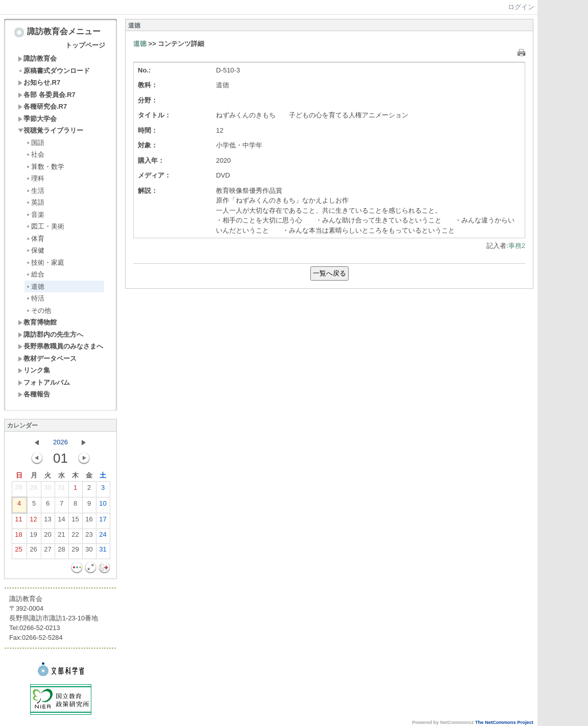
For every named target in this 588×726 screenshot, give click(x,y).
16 (89, 521)
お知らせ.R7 (39, 82)
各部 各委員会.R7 (47, 95)
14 (61, 521)
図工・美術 (45, 226)
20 (47, 537)
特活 (35, 298)
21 (61, 537)
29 (33, 490)
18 (18, 537)
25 (18, 552)
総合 (35, 274)
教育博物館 (37, 322)
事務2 (517, 246)
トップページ (85, 45)
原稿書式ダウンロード (54, 71)
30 (47, 490)
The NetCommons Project (504, 722)
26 (33, 552)
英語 (35, 202)
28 (18, 489)
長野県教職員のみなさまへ (60, 346)
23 (89, 537)
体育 (35, 239)
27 (47, 552)
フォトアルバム (44, 382)
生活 (35, 191)
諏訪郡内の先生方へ (51, 334)
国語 (35, 143)
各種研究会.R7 (42, 106)
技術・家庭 (45, 262)
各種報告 (34, 394)
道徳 (35, 286)
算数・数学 (45, 167)
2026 (60, 442)
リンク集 (34, 370)
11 (18, 521)
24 (103, 537)
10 (103, 506)
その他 (38, 310)
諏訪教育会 (37, 58)
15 (75, 521)
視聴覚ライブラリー (51, 130)
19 (33, 537)
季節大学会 (37, 119)
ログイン (521, 7)
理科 (35, 178)
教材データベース (47, 358)
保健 (35, 250)
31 (61, 490)
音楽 (35, 215)
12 (33, 521)
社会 (35, 154)
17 (103, 521)
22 (75, 537)
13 (47, 521)
